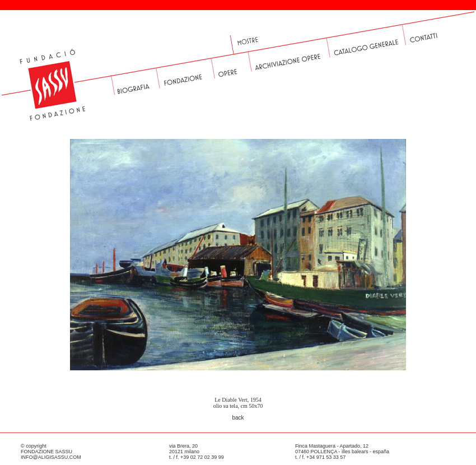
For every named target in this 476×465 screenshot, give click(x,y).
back (238, 418)
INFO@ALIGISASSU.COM (51, 457)
